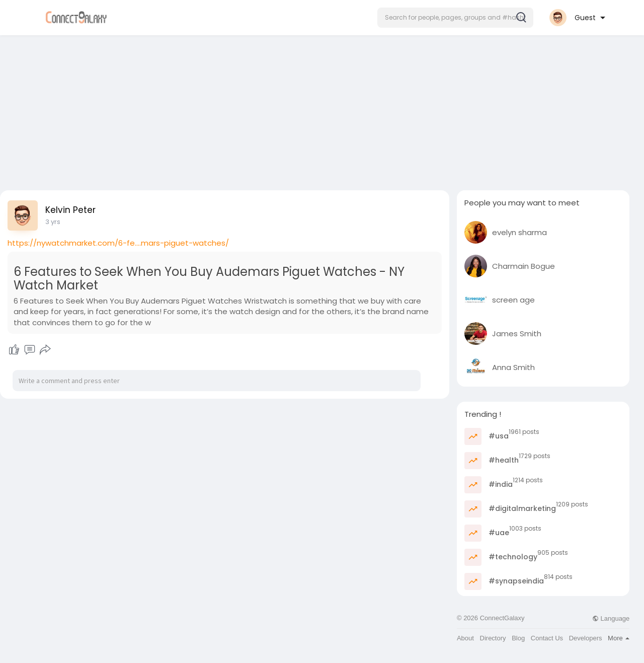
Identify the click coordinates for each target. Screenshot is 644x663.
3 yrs (53, 222)
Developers (586, 638)
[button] (455, 18)
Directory (493, 638)
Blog (518, 638)
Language (611, 618)
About (465, 638)
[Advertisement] (322, 110)
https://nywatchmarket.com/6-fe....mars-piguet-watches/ (118, 243)
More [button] (619, 638)
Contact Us (547, 638)
